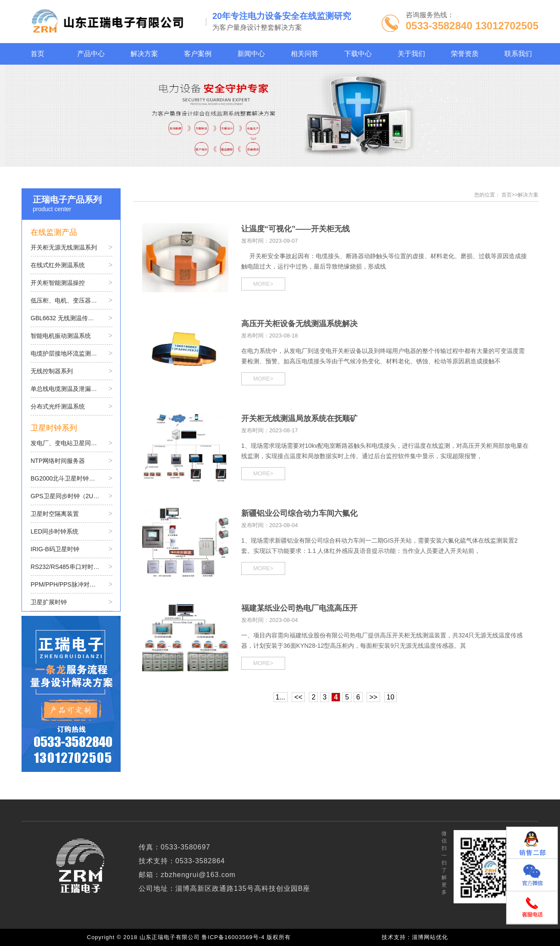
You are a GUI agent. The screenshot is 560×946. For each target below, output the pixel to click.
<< (298, 697)
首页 (507, 195)
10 (391, 697)
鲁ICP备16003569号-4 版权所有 (248, 937)
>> (373, 697)
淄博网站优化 (430, 937)
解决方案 (528, 195)
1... (280, 697)
